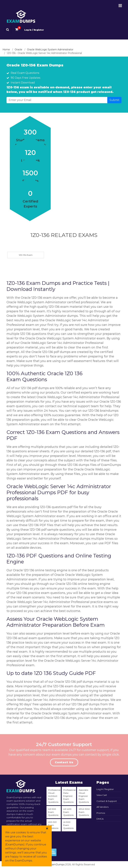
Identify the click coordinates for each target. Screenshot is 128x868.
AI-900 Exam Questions (68, 825)
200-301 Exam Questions (53, 825)
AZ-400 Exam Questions (68, 812)
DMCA (100, 819)
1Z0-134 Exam (26, 255)
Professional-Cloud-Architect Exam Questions (54, 796)
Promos (101, 813)
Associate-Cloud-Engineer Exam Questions (84, 796)
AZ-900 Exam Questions (53, 812)
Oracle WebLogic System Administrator (50, 50)
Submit (114, 100)
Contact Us (64, 762)
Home (6, 50)
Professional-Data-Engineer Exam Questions (70, 796)
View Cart (102, 795)
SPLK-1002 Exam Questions (84, 812)
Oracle (18, 50)
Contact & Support (107, 801)
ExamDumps (57, 864)
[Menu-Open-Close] (120, 6)
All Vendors (102, 807)
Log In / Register (34, 30)
